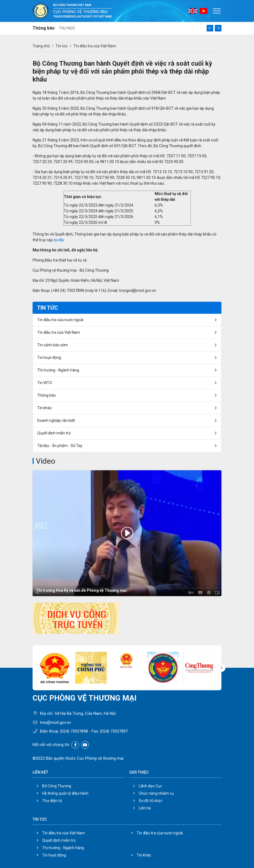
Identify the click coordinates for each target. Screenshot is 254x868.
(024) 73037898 (74, 731)
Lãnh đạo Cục (150, 786)
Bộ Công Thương (57, 786)
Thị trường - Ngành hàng (58, 370)
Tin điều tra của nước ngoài (60, 320)
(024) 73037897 (114, 731)
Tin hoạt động (49, 358)
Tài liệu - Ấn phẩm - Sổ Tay (60, 446)
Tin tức (62, 46)
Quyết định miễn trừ (54, 433)
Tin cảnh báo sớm (53, 345)
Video (46, 461)
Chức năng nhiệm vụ (156, 793)
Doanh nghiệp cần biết (56, 420)
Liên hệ (145, 808)
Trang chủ (41, 46)
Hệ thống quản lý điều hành (65, 793)
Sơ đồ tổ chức (151, 801)
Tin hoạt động (54, 855)
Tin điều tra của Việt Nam (59, 332)
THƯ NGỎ (67, 28)
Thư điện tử (52, 801)
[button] (210, 28)
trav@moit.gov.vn (55, 722)
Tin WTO (45, 383)
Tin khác (44, 408)
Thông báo (47, 395)
